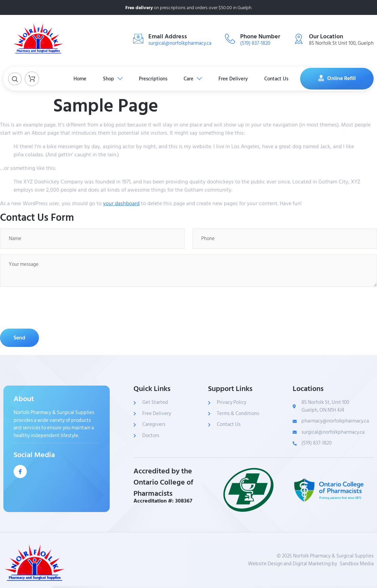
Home (79, 79)
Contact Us (278, 79)
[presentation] (51, 308)
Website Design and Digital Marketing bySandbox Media (311, 563)
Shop (112, 79)
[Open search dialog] (15, 79)
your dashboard (121, 203)
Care (193, 79)
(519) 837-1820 (255, 43)
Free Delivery (234, 79)
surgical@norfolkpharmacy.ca (180, 43)
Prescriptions (153, 79)
